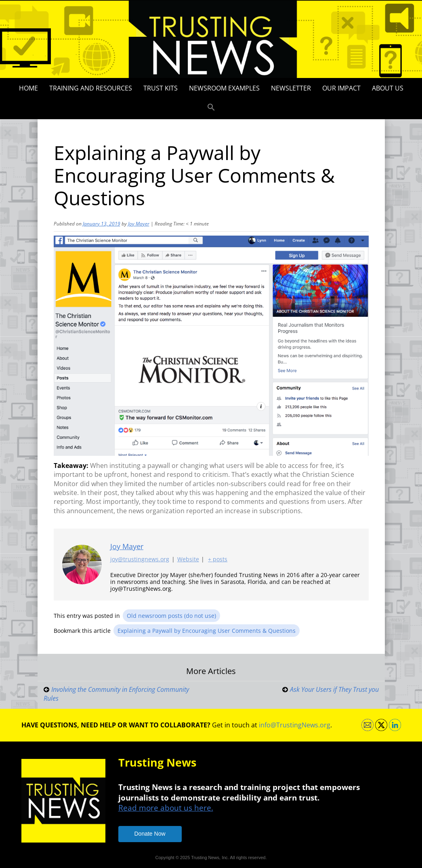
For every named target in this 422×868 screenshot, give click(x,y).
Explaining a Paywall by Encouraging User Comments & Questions (207, 631)
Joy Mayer (139, 224)
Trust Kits (161, 88)
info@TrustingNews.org (295, 725)
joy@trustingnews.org (140, 559)
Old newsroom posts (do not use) (171, 616)
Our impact (341, 88)
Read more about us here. (166, 808)
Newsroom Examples (224, 88)
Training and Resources (91, 88)
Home (28, 88)
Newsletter (291, 88)
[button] (211, 107)
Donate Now (150, 834)
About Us (388, 88)
